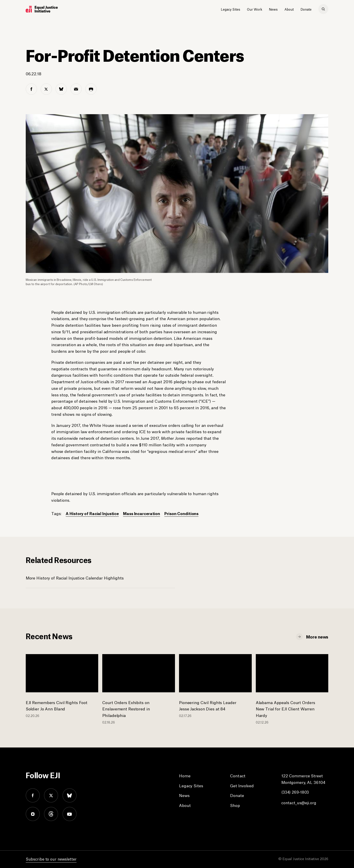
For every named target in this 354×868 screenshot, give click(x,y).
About (289, 9)
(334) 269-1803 (296, 792)
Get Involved (242, 785)
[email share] (76, 89)
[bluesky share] (61, 89)
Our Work (255, 9)
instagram (33, 814)
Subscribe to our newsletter (52, 859)
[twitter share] (46, 89)
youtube (70, 814)
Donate (306, 9)
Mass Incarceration (144, 513)
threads (51, 814)
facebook (33, 795)
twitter (51, 795)
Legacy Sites (231, 9)
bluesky (70, 795)
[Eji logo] (42, 9)
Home (185, 776)
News (273, 9)
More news (317, 636)
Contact (238, 776)
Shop (235, 805)
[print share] (91, 89)
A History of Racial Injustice (93, 513)
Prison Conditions (185, 513)
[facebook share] (31, 89)
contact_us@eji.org (299, 802)
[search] (323, 9)
